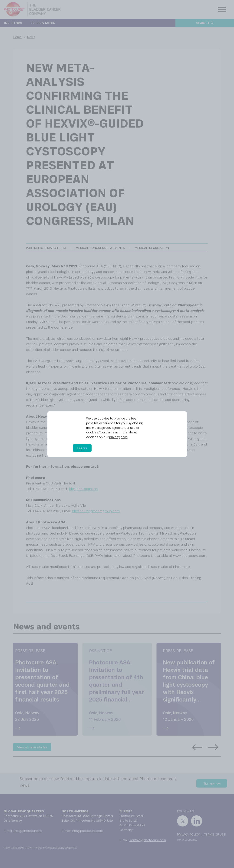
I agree (82, 448)
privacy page (118, 437)
